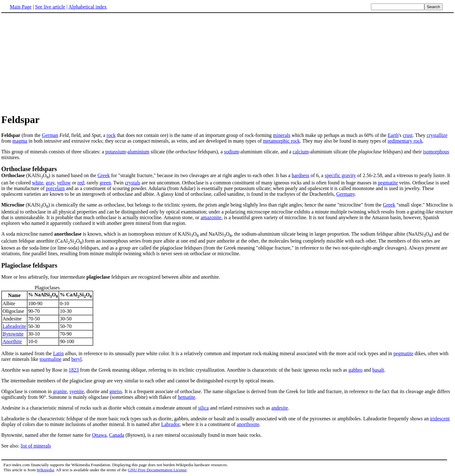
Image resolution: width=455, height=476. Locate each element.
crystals (133, 183)
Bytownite (13, 334)
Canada (117, 435)
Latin (58, 353)
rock (111, 135)
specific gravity (340, 175)
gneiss (116, 391)
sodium (231, 152)
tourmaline (50, 359)
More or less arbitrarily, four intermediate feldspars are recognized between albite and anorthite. (111, 277)
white (38, 183)
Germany (346, 194)
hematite (187, 397)
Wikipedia (45, 470)
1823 (74, 370)
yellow (64, 183)
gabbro (355, 370)
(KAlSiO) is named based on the (49, 175)
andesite (280, 408)
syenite (77, 391)
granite (60, 391)
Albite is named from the (27, 353)
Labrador (170, 424)
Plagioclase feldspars (29, 265)
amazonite (211, 217)
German (50, 135)
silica (203, 408)
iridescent (440, 419)
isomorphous (436, 152)
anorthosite (248, 424)
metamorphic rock (281, 141)
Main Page (21, 7)
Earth (393, 135)
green (105, 183)
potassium (115, 152)
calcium (301, 152)
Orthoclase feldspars (29, 169)
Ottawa (99, 435)
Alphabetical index (87, 7)
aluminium (138, 152)
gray (50, 183)
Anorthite (12, 341)
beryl (77, 359)
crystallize (437, 135)
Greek (103, 175)
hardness (300, 175)
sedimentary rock (405, 141)
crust (408, 135)
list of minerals (36, 446)
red (81, 183)
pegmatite (388, 183)
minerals (282, 135)
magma (20, 141)
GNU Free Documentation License (157, 470)
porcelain (55, 188)
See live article (50, 7)
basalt (378, 370)
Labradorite (14, 326)
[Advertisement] (54, 63)
